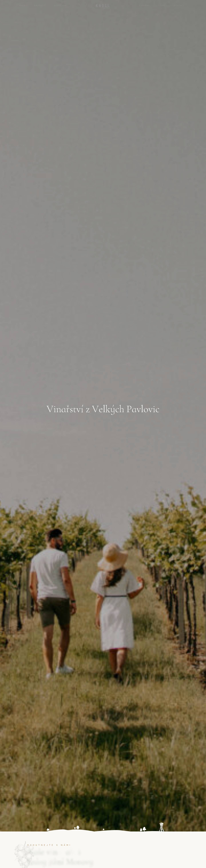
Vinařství (40, 5)
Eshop (162, 5)
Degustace (60, 5)
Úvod (22, 5)
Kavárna (145, 5)
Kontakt (179, 5)
